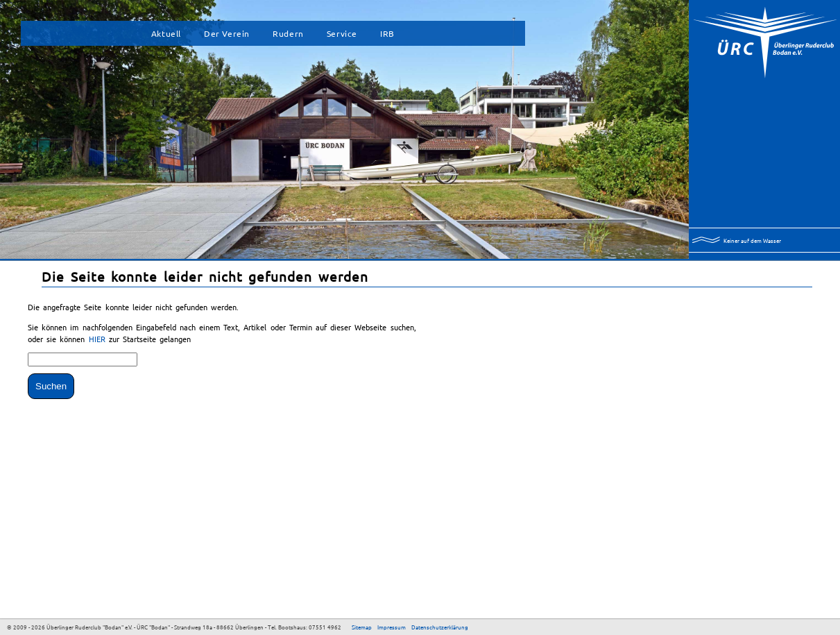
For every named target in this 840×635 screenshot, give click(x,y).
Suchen (51, 386)
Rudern (288, 33)
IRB (387, 33)
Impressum (392, 627)
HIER (99, 339)
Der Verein (227, 33)
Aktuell (166, 33)
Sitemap (362, 627)
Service (342, 33)
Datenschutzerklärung (440, 627)
